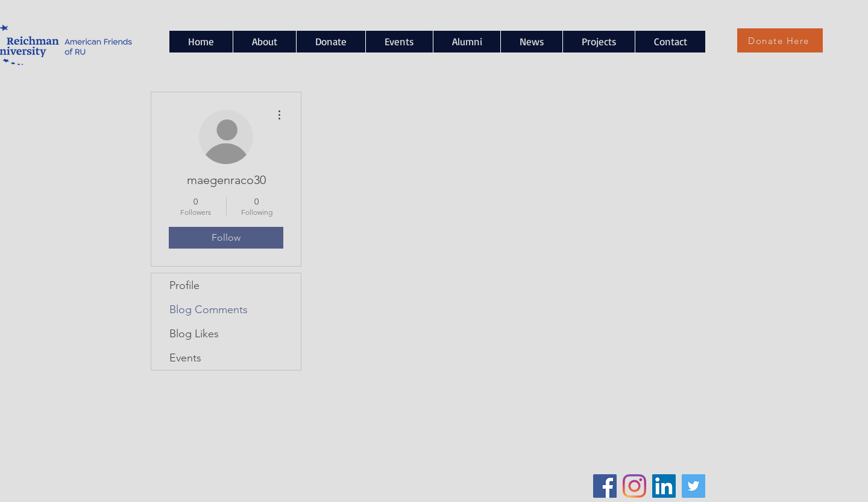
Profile (184, 285)
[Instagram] (634, 486)
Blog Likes (194, 334)
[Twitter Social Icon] (693, 486)
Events (185, 358)
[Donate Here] (780, 40)
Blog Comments (209, 310)
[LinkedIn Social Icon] (664, 486)
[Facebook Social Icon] (605, 486)
